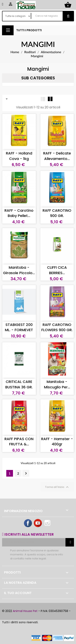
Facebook (28, 523)
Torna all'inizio (57, 487)
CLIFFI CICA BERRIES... (57, 270)
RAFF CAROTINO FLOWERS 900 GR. (57, 327)
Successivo (26, 473)
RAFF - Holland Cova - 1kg (19, 156)
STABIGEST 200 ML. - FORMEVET (19, 327)
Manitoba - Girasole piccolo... (19, 270)
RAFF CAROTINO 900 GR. (57, 213)
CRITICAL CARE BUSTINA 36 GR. (19, 384)
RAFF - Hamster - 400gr (57, 441)
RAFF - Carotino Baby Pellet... (19, 213)
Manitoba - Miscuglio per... (57, 384)
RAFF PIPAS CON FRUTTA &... (19, 441)
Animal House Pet (25, 611)
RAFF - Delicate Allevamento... (57, 156)
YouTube (38, 523)
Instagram (48, 523)
